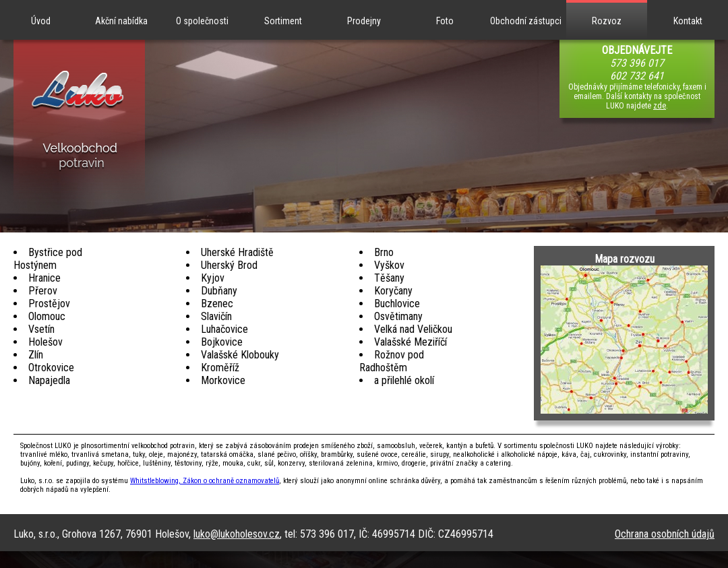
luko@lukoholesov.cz (237, 534)
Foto (445, 21)
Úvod (41, 21)
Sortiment (283, 21)
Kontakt (688, 21)
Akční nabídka (121, 21)
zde (660, 106)
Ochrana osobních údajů (665, 534)
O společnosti (202, 21)
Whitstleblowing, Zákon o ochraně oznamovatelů (205, 481)
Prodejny (364, 21)
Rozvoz (607, 21)
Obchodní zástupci (526, 21)
